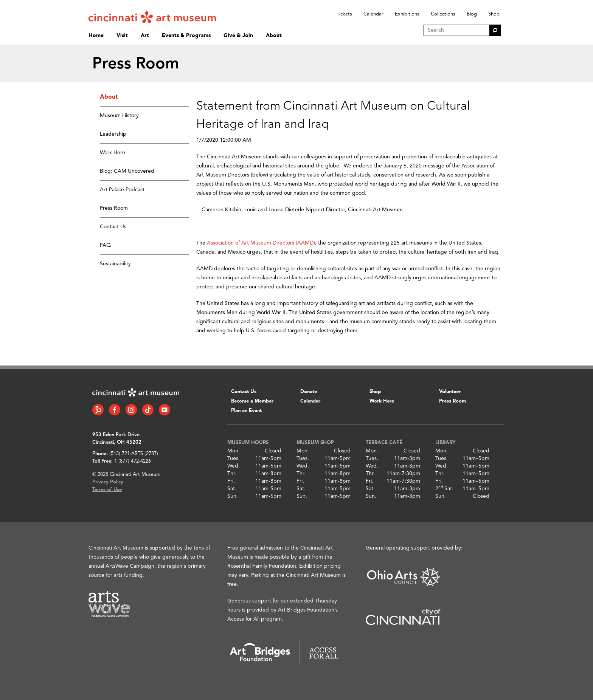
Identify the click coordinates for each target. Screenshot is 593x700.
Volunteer (450, 392)
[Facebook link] (115, 410)
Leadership (113, 134)
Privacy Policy (108, 482)
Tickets (344, 14)
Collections (443, 14)
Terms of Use (107, 490)
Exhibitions (407, 14)
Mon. (234, 451)
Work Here (113, 153)
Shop (494, 14)
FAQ (105, 245)
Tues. (234, 458)
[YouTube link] (165, 410)
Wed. (234, 466)
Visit (122, 36)
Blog (472, 14)
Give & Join (238, 36)
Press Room (114, 208)
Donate (309, 392)
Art (145, 36)
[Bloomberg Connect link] (98, 410)
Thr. (232, 474)
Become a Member (252, 401)
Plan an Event (246, 411)
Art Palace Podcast (122, 190)
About (274, 36)
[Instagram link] (131, 410)
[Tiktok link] (148, 410)
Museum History (119, 116)
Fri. (231, 481)
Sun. (233, 496)
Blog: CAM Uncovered (127, 171)
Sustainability (115, 264)
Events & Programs (186, 36)
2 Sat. (444, 489)
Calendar (373, 14)
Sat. (232, 489)
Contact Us (113, 227)
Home (96, 36)
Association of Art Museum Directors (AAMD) (261, 243)
